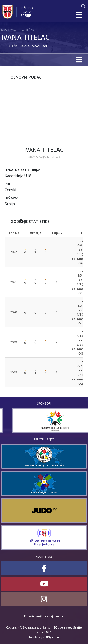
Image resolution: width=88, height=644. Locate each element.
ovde (60, 616)
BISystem (52, 637)
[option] (44, 420)
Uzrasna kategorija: (22, 170)
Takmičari (28, 30)
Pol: (8, 184)
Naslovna (9, 30)
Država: (11, 198)
